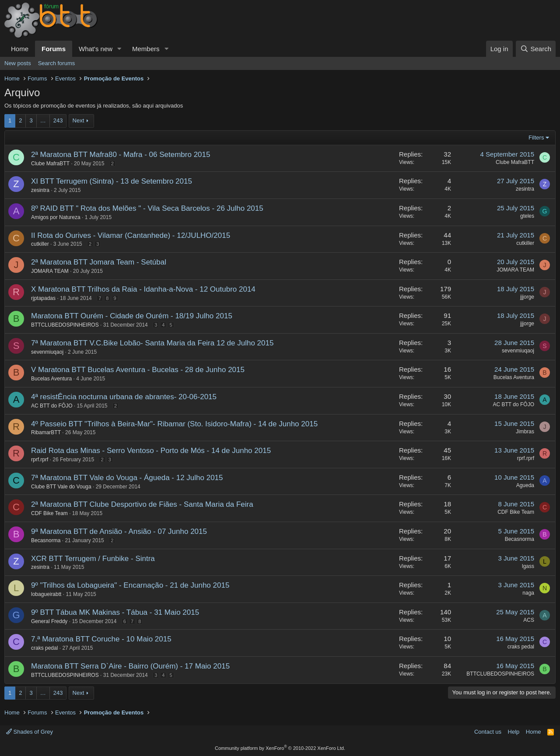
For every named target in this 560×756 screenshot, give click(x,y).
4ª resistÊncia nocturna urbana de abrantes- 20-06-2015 (124, 397)
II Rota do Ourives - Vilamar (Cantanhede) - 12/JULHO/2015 (131, 235)
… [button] (43, 120)
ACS (529, 620)
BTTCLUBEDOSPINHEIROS (65, 325)
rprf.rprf (40, 460)
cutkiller (40, 244)
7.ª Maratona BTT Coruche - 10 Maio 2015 (101, 639)
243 (58, 120)
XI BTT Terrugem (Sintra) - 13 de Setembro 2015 (112, 181)
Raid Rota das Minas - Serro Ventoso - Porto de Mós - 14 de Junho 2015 (151, 451)
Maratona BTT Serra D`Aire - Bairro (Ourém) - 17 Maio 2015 (130, 666)
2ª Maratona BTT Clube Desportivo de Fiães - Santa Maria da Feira (142, 504)
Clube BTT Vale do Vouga (61, 487)
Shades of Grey (30, 732)
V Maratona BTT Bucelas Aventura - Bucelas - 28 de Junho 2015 (138, 370)
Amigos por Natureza (56, 217)
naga (528, 593)
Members (146, 49)
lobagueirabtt (46, 594)
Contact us (488, 732)
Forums (54, 49)
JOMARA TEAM (50, 271)
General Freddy (49, 621)
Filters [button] (536, 138)
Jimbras (525, 432)
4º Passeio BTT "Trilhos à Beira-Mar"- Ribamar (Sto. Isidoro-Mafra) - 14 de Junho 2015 (174, 424)
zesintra (40, 190)
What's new (96, 49)
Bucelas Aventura (51, 379)
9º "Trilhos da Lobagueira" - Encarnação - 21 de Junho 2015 (130, 585)
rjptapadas (43, 298)
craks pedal (44, 648)
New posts (18, 63)
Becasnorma (46, 540)
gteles (527, 216)
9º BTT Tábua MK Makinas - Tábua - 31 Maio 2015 (115, 612)
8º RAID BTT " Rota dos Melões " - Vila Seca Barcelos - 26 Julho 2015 (147, 208)
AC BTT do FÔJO (52, 406)
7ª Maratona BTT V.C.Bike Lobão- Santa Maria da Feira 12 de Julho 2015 (152, 343)
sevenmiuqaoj (47, 352)
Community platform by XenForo (280, 748)
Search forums (57, 63)
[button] (119, 49)
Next (79, 120)
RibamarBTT (46, 432)
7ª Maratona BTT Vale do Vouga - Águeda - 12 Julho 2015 (127, 478)
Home (20, 49)
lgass (528, 566)
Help (514, 732)
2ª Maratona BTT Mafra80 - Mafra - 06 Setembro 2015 (121, 155)
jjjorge (527, 297)
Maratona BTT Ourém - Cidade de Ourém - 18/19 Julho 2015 (132, 316)
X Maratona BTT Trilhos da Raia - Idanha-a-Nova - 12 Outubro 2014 (143, 289)
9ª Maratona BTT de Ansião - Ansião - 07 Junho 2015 (119, 531)
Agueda (525, 485)
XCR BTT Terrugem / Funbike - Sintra (93, 559)
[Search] (536, 49)
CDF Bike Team (49, 513)
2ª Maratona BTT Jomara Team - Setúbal (99, 262)
